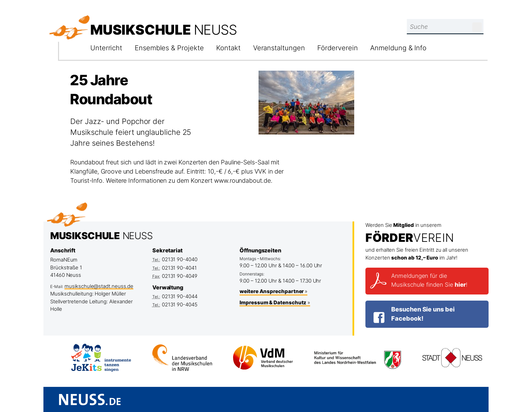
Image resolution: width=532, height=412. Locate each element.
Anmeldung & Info (398, 48)
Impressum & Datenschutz (273, 302)
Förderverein (337, 48)
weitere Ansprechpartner (272, 291)
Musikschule (164, 30)
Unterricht (106, 48)
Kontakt (228, 48)
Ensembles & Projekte (169, 48)
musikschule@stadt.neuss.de (99, 286)
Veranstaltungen (279, 48)
